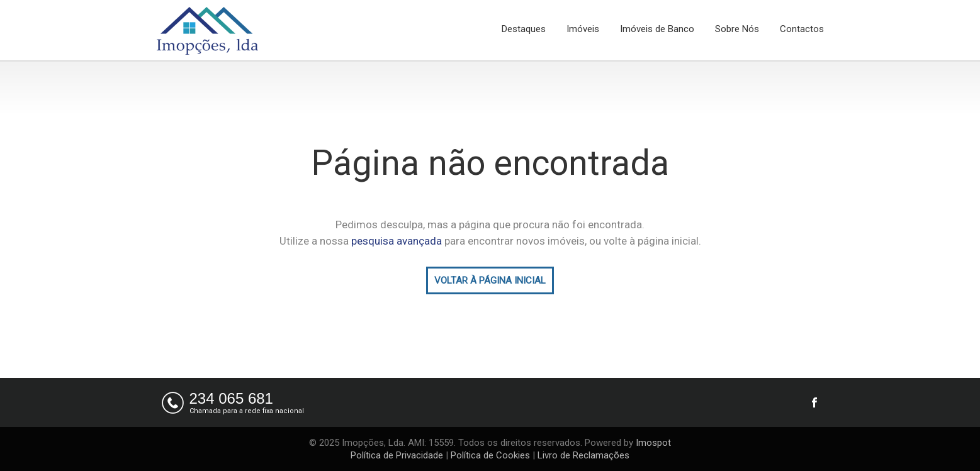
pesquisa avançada (397, 241)
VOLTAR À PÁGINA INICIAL (490, 280)
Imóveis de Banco (657, 29)
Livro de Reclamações (583, 455)
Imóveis (583, 29)
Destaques (524, 29)
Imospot (653, 443)
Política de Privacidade (397, 455)
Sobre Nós (737, 29)
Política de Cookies (490, 455)
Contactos (802, 29)
